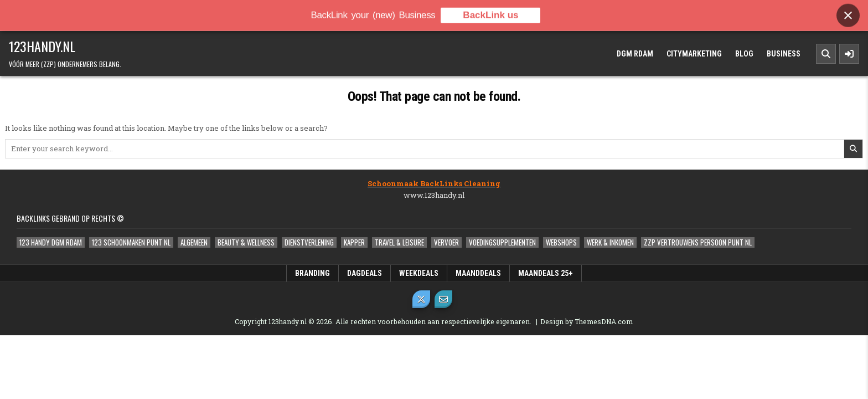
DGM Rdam (635, 54)
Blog (744, 54)
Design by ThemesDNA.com (587, 321)
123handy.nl (42, 46)
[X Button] (421, 299)
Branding (312, 273)
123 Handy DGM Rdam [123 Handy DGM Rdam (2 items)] (51, 242)
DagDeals (365, 273)
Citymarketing (694, 54)
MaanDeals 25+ (546, 273)
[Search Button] (826, 54)
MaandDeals (478, 273)
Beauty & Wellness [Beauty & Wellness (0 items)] (246, 242)
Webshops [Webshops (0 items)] (561, 242)
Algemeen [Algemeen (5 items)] (194, 242)
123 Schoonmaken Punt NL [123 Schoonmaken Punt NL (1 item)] (131, 242)
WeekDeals (419, 273)
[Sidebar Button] (849, 54)
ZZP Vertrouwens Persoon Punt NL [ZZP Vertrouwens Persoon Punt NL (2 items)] (698, 242)
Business (784, 54)
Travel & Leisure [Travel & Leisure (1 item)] (399, 242)
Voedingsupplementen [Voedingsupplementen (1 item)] (502, 242)
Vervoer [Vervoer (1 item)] (446, 242)
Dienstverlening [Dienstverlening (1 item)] (309, 242)
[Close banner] (848, 13)
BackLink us (490, 12)
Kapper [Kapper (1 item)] (354, 242)
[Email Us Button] (443, 299)
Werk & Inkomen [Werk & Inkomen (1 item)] (610, 242)
